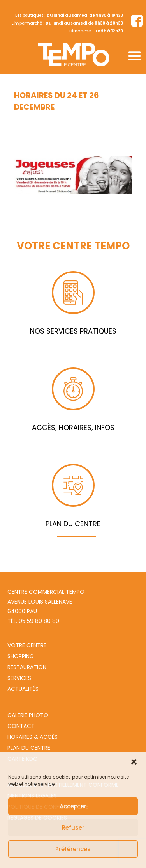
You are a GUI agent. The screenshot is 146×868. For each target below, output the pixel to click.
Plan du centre (29, 748)
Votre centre (27, 645)
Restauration (27, 667)
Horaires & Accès (33, 737)
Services (19, 678)
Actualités (23, 689)
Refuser (73, 828)
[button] (134, 762)
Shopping (21, 656)
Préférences (73, 849)
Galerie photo (28, 715)
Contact (21, 726)
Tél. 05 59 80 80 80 (33, 621)
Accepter (73, 806)
